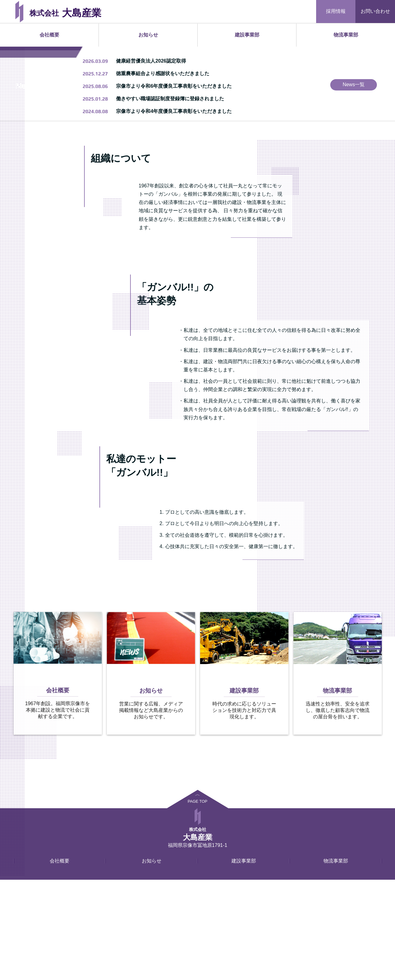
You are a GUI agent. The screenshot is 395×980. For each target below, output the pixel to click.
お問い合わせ (375, 11)
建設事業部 (247, 35)
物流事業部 (346, 35)
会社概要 (49, 35)
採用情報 (336, 11)
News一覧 (354, 185)
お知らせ (148, 35)
